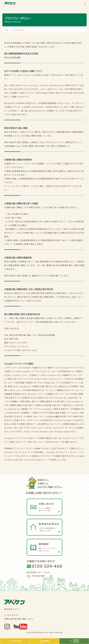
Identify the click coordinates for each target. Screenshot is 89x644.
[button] (85, 3)
